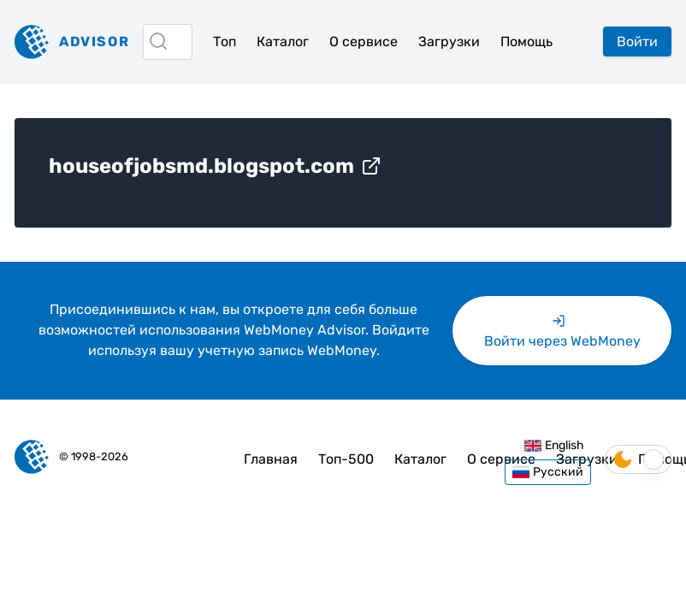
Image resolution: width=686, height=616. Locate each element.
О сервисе (364, 41)
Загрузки (449, 41)
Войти (637, 41)
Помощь (526, 41)
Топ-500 (346, 459)
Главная (271, 459)
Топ (225, 41)
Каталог (283, 41)
